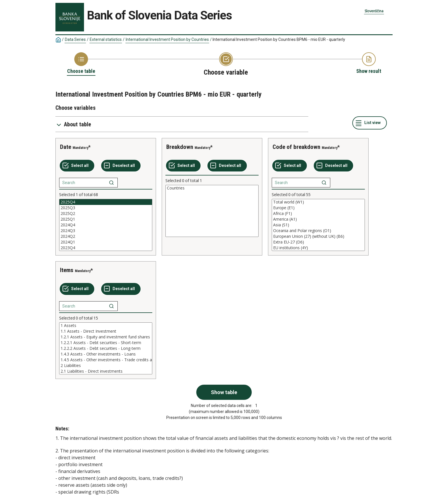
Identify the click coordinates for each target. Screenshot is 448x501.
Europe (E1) (318, 208)
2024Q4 (106, 225)
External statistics (106, 39)
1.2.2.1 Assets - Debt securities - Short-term (106, 343)
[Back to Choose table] (81, 63)
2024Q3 (106, 231)
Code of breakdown (296, 147)
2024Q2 (106, 236)
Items (67, 270)
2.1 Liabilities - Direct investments (106, 371)
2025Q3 (106, 208)
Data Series (75, 39)
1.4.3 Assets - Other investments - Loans (106, 354)
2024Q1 (106, 242)
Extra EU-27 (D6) (318, 242)
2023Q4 (106, 248)
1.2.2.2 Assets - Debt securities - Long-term (106, 348)
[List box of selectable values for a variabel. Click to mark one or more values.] (106, 225)
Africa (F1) (318, 213)
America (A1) (318, 219)
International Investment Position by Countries (167, 39)
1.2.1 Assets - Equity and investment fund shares (106, 337)
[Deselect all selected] (121, 166)
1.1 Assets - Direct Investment (106, 331)
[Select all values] (77, 166)
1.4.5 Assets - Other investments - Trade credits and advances (106, 360)
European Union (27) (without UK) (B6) (318, 236)
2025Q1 (106, 219)
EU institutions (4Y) (318, 248)
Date (66, 147)
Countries (212, 188)
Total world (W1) (318, 202)
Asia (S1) (318, 225)
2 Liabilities (106, 366)
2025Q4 (106, 202)
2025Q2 (106, 213)
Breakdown (180, 147)
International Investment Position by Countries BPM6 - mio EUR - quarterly (279, 39)
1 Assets (106, 326)
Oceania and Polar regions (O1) (318, 231)
